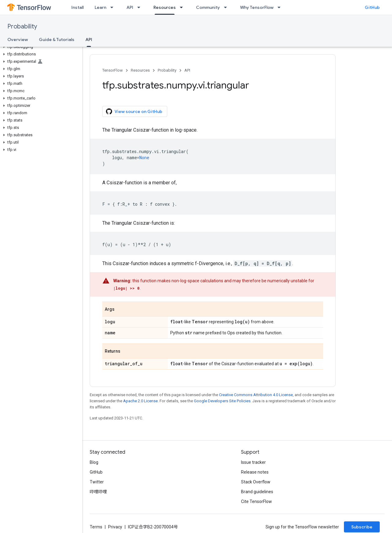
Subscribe (362, 527)
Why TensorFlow (257, 7)
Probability (22, 26)
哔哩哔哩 (98, 492)
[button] (40, 47)
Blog (94, 462)
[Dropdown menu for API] (141, 7)
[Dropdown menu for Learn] (114, 7)
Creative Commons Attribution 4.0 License (256, 395)
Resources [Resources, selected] (165, 7)
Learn (100, 7)
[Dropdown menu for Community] (227, 7)
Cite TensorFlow (256, 501)
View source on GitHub (134, 111)
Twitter (97, 482)
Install (77, 7)
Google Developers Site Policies (222, 401)
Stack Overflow (256, 482)
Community (208, 7)
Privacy (115, 527)
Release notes (255, 472)
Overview (18, 39)
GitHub (372, 7)
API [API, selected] (89, 39)
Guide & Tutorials (57, 39)
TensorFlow (113, 70)
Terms (96, 527)
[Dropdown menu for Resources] (183, 7)
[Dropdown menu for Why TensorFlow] (281, 7)
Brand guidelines (257, 492)
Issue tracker (253, 462)
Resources (140, 70)
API (130, 7)
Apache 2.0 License (140, 401)
